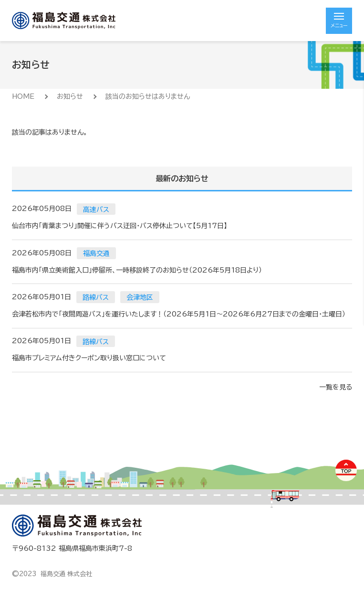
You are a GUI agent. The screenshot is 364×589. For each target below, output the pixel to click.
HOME (23, 96)
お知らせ (70, 96)
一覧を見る (336, 387)
